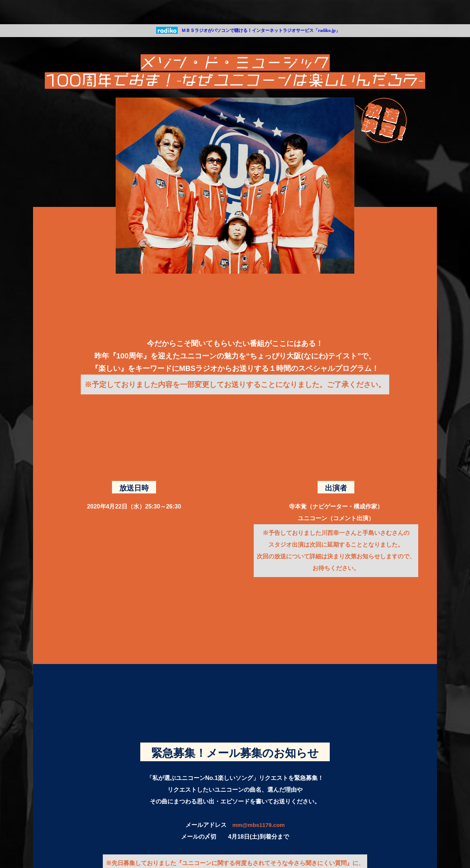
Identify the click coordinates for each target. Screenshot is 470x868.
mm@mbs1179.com (258, 825)
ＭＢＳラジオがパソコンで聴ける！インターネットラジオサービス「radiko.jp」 (261, 30)
